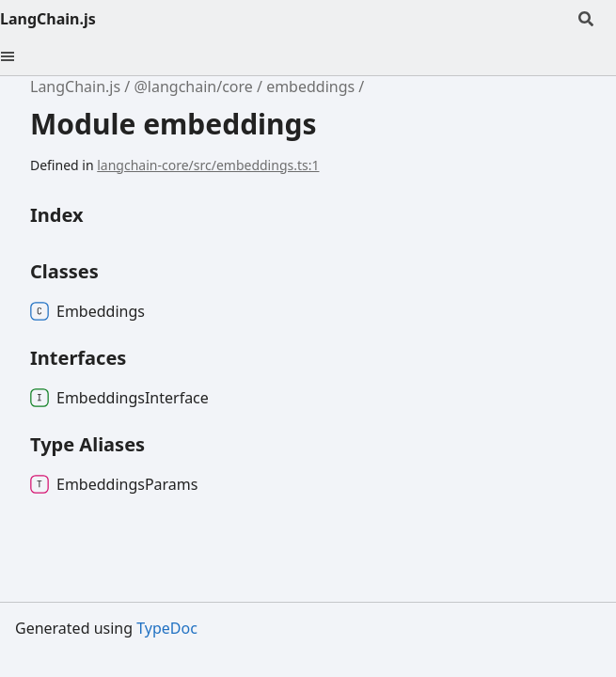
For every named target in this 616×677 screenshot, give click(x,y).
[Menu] (19, 56)
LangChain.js (48, 19)
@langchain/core (193, 87)
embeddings (310, 87)
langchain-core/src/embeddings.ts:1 (208, 165)
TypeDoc (167, 628)
